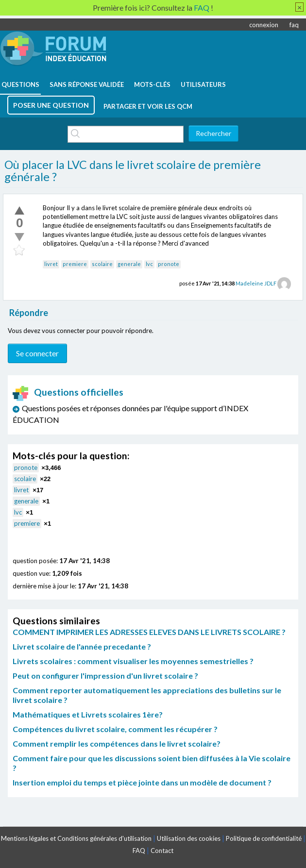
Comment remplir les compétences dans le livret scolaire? (117, 743)
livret (51, 264)
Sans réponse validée (87, 84)
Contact (162, 851)
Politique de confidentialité (264, 838)
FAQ (139, 851)
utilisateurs (203, 84)
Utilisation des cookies (189, 838)
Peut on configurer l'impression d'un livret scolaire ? (105, 676)
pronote (169, 264)
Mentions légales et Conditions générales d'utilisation (76, 838)
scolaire (102, 264)
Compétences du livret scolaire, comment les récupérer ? (115, 729)
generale (129, 264)
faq (294, 25)
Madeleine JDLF (256, 283)
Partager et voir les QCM (148, 106)
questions (20, 84)
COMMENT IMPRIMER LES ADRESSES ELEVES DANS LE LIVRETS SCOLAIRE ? (149, 632)
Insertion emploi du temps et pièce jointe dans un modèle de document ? (142, 782)
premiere (75, 264)
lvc (149, 264)
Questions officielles (68, 392)
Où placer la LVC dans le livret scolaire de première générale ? (133, 171)
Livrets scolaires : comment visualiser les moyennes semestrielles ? (133, 661)
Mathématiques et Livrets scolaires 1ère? (88, 714)
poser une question (51, 105)
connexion (264, 25)
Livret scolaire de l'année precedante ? (82, 646)
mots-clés (152, 84)
